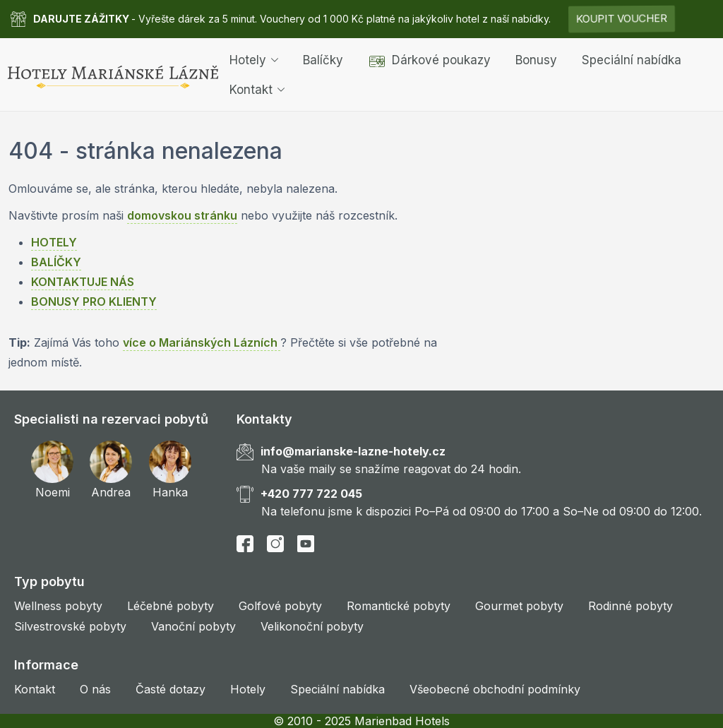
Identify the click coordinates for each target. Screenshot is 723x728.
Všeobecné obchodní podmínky (495, 689)
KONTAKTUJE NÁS (83, 282)
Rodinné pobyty (631, 606)
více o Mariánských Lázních (202, 342)
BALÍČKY (56, 262)
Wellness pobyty (58, 606)
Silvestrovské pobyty (70, 626)
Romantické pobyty (399, 606)
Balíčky (323, 59)
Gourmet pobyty (519, 606)
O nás (95, 689)
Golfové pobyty (280, 606)
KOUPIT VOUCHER (622, 19)
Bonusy (536, 59)
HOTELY (54, 242)
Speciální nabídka (632, 59)
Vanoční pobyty (193, 626)
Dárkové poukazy (429, 59)
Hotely (254, 59)
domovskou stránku (182, 215)
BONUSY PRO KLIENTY (94, 302)
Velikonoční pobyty (312, 626)
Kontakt (257, 89)
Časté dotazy (171, 689)
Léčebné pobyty (171, 606)
